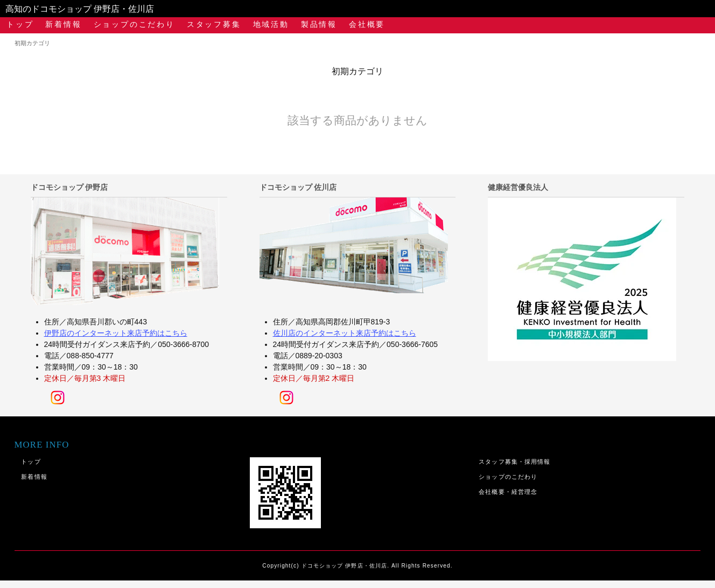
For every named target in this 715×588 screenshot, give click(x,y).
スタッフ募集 (214, 24)
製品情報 (319, 24)
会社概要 (367, 24)
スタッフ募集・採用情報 (514, 462)
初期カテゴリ (32, 43)
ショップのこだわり (134, 24)
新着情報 (63, 24)
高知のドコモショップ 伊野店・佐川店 (80, 9)
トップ (20, 24)
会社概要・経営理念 (508, 492)
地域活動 (271, 24)
